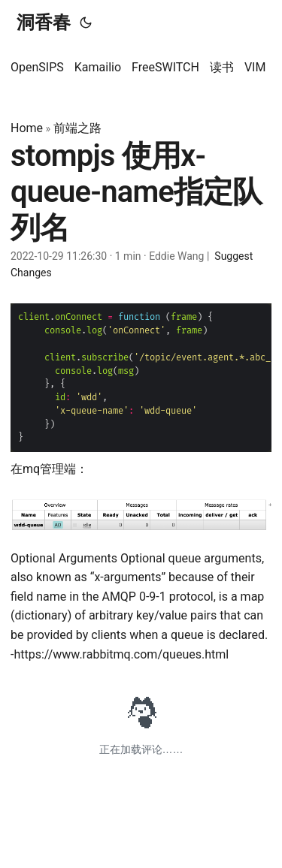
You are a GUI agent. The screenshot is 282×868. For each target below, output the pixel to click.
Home (27, 128)
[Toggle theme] (86, 23)
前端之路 (77, 128)
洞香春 (44, 23)
